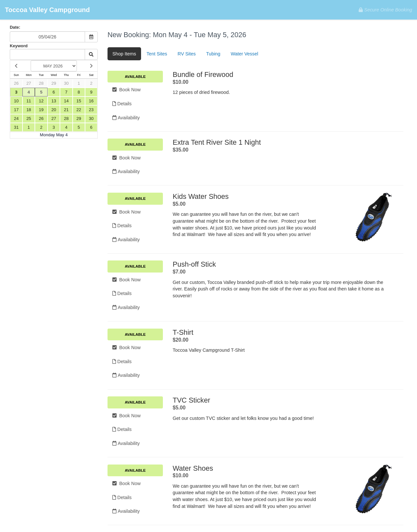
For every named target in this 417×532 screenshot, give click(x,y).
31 (16, 127)
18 (29, 110)
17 (16, 110)
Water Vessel (244, 54)
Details (122, 104)
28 (41, 83)
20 (54, 110)
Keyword (19, 46)
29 (54, 83)
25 (29, 118)
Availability (126, 118)
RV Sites (187, 54)
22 (79, 110)
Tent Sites (157, 54)
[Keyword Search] (47, 54)
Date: (15, 27)
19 (41, 110)
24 (16, 118)
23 (91, 110)
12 (41, 101)
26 (16, 83)
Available (135, 77)
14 (66, 101)
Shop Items (124, 54)
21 (66, 110)
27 (29, 83)
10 (16, 101)
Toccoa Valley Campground (47, 10)
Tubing (213, 54)
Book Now (127, 90)
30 (66, 83)
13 (54, 101)
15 (79, 101)
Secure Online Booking (385, 10)
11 (29, 101)
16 (91, 101)
